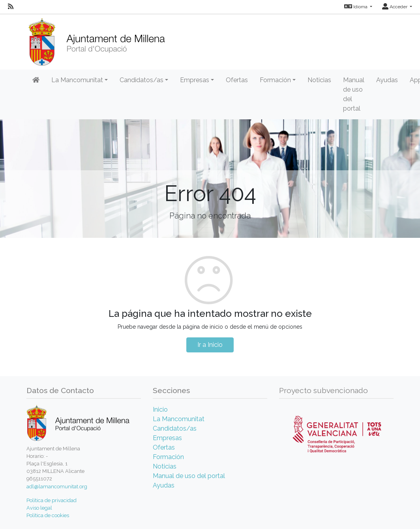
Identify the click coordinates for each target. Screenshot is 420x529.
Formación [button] (275, 80)
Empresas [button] (195, 80)
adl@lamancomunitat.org (57, 487)
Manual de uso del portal (354, 94)
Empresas (167, 438)
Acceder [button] (395, 7)
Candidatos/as (175, 428)
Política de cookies (48, 515)
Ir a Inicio (210, 345)
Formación (168, 457)
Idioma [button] (356, 7)
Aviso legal (39, 508)
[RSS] (11, 7)
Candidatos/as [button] (142, 80)
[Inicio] (97, 39)
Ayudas (387, 80)
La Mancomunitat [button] (77, 80)
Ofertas (237, 80)
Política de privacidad (52, 500)
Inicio (160, 409)
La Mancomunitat (179, 419)
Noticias (319, 80)
